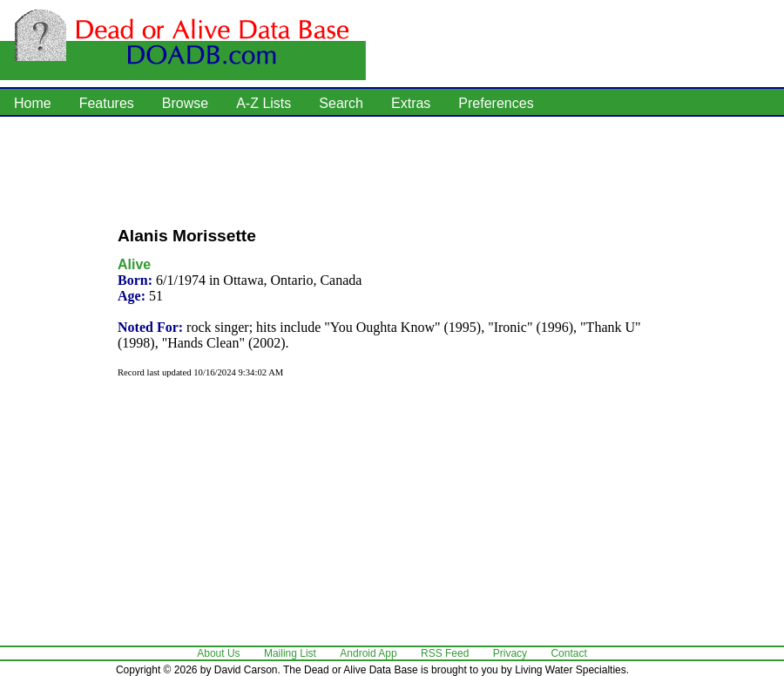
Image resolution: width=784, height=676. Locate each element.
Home (33, 103)
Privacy (510, 653)
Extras (411, 103)
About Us (218, 653)
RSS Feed (445, 653)
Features (107, 103)
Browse (185, 103)
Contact (568, 653)
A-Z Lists (264, 103)
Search (341, 103)
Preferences (496, 103)
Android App (368, 653)
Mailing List (290, 653)
